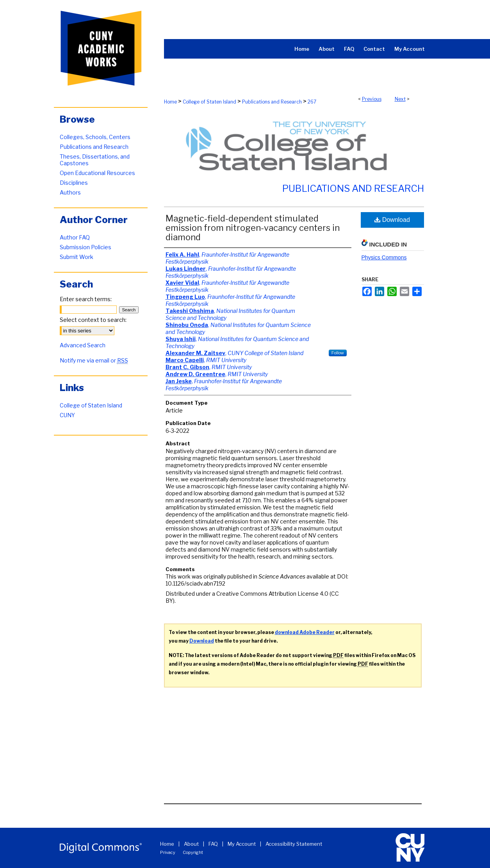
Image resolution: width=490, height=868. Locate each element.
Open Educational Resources (97, 173)
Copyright (193, 852)
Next (400, 99)
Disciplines (74, 183)
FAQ (213, 844)
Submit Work (77, 257)
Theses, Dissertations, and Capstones (95, 160)
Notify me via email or (94, 360)
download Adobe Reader (305, 632)
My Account (242, 844)
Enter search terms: (86, 299)
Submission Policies (86, 247)
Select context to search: (93, 320)
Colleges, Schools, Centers (95, 137)
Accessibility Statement (294, 844)
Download (392, 220)
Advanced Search (83, 345)
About (191, 844)
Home (170, 102)
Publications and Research (272, 102)
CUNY (67, 415)
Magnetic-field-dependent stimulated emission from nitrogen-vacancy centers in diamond (253, 228)
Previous (372, 99)
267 (312, 102)
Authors (70, 192)
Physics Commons (384, 257)
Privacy (168, 852)
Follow (338, 353)
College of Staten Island (209, 102)
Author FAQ (75, 237)
